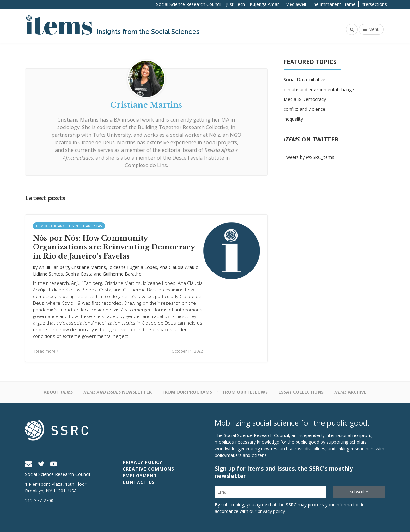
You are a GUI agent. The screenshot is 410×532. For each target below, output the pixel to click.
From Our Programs (187, 392)
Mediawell (296, 4)
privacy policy (271, 511)
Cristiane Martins (89, 267)
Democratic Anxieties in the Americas (69, 226)
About (58, 392)
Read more (46, 351)
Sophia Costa (79, 274)
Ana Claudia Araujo (179, 267)
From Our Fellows (245, 392)
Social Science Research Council (189, 4)
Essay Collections (301, 392)
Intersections (374, 4)
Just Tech (236, 4)
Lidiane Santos (48, 274)
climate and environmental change (319, 89)
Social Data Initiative (304, 80)
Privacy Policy (142, 462)
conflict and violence (304, 109)
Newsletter (118, 392)
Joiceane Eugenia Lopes (133, 267)
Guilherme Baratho (122, 274)
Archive (350, 392)
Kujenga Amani (265, 4)
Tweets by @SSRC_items (309, 157)
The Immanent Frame (333, 4)
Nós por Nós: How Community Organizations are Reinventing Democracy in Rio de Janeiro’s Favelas (114, 247)
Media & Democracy (305, 99)
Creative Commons (148, 469)
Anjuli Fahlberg (54, 267)
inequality (293, 119)
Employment (140, 476)
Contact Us (139, 482)
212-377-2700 (39, 501)
